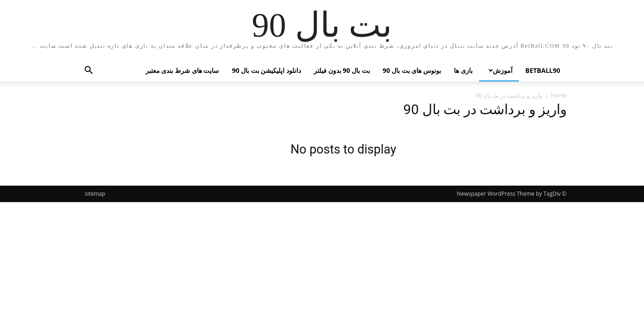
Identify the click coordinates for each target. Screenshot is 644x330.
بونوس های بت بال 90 (412, 70)
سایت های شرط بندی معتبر (183, 70)
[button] (88, 71)
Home (559, 96)
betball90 (543, 70)
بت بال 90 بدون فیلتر (342, 70)
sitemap (95, 194)
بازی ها (463, 70)
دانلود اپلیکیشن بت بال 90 (266, 70)
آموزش (503, 70)
